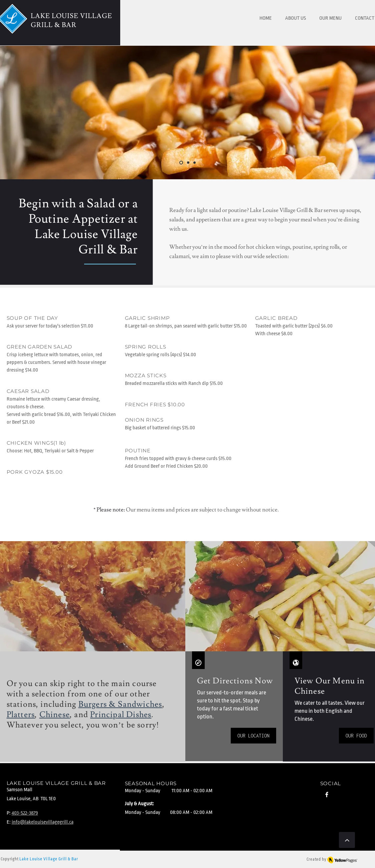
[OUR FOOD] (356, 736)
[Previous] (36, 113)
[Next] (339, 113)
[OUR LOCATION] (253, 736)
